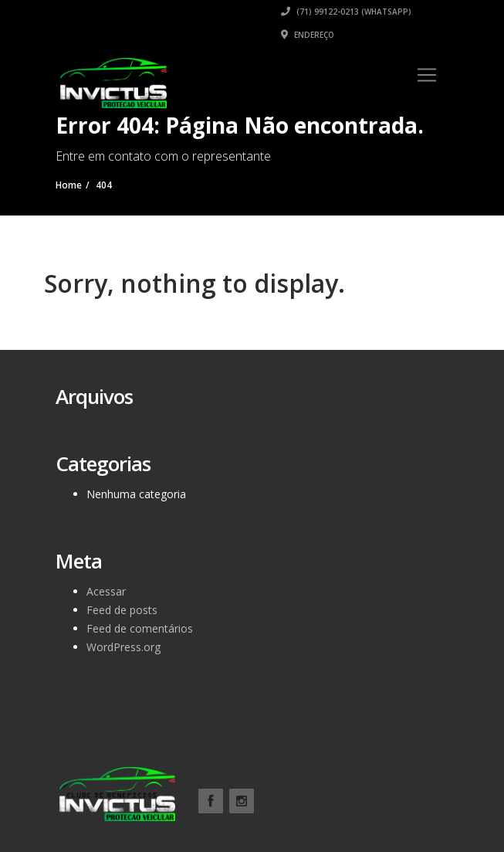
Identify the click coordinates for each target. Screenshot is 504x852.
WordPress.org (123, 647)
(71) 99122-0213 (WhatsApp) (346, 12)
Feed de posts (122, 610)
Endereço (308, 35)
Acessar (106, 591)
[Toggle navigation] (427, 75)
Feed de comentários (140, 628)
